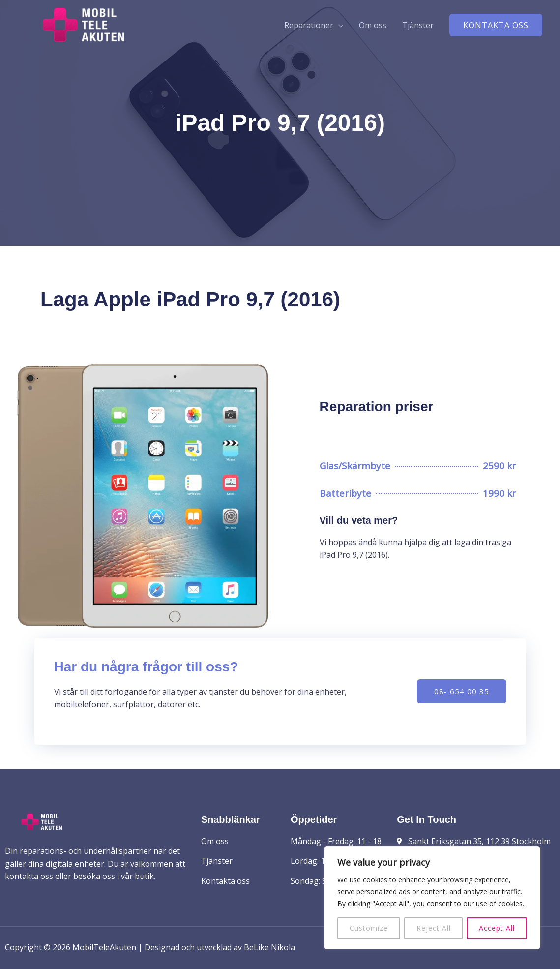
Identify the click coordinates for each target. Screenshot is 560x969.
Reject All (434, 928)
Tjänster (418, 25)
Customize (369, 928)
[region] (432, 898)
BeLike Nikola (269, 947)
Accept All (497, 928)
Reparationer (309, 25)
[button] (496, 25)
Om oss (373, 25)
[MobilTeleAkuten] (84, 24)
